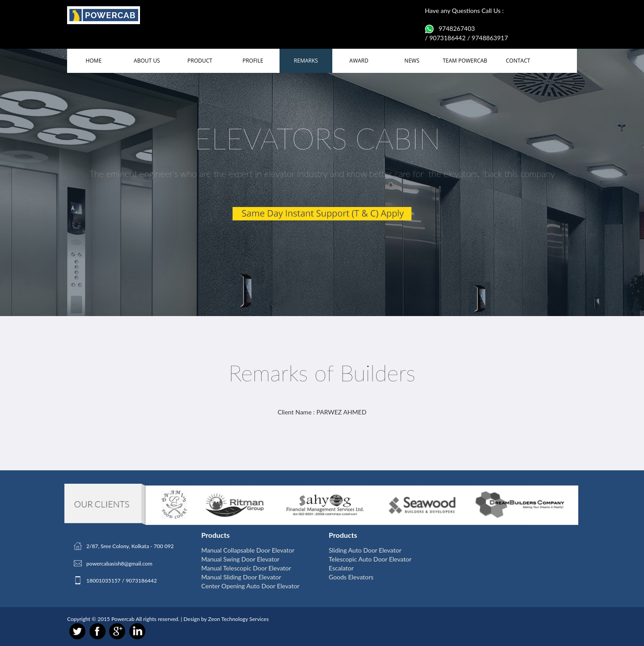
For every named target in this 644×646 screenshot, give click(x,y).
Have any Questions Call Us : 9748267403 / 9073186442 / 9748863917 (466, 24)
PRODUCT (200, 61)
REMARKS (306, 61)
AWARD (359, 61)
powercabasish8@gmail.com (119, 564)
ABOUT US (147, 61)
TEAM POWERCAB (465, 61)
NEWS (412, 61)
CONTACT (518, 61)
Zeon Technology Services (238, 619)
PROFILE (253, 61)
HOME (93, 61)
